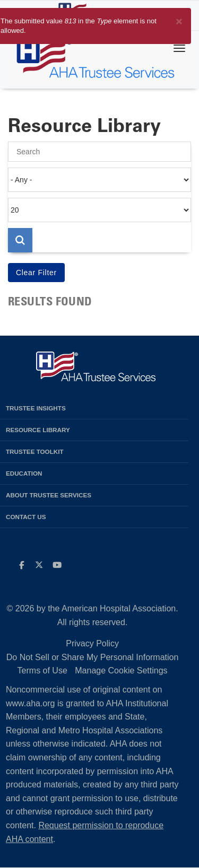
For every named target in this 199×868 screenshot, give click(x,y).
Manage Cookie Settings (121, 670)
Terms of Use (42, 670)
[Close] (179, 19)
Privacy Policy (92, 643)
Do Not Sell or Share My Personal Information (93, 657)
